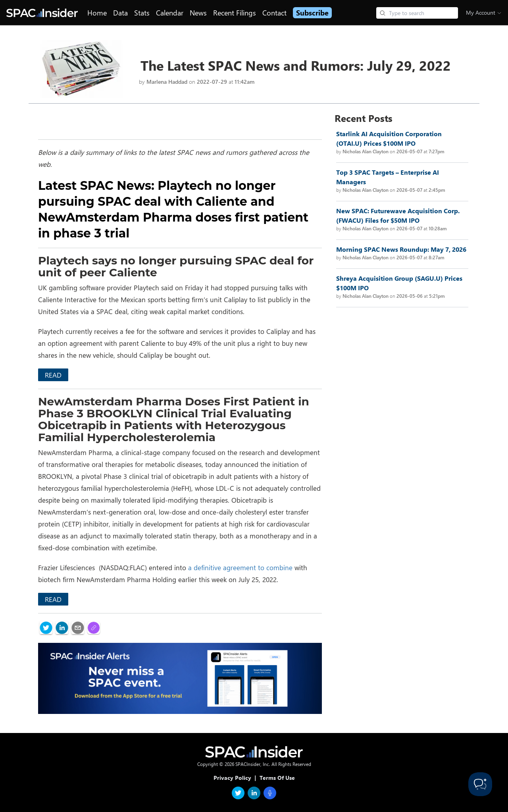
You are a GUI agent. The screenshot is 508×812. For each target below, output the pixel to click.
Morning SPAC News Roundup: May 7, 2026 (401, 249)
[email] (78, 628)
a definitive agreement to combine (240, 567)
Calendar (170, 13)
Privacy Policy (232, 778)
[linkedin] (62, 628)
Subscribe (312, 13)
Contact (274, 13)
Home (97, 13)
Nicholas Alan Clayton (366, 151)
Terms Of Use (277, 778)
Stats (142, 13)
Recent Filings (235, 13)
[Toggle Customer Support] (480, 784)
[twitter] (46, 628)
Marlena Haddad (167, 82)
